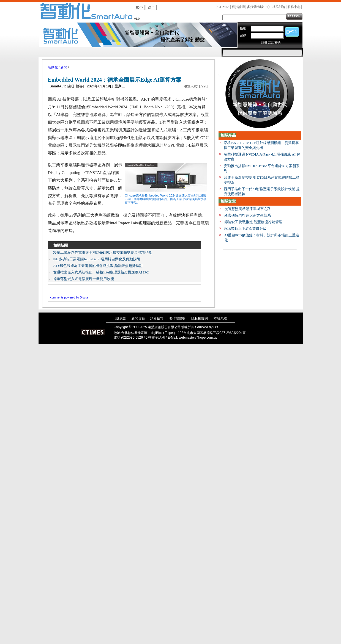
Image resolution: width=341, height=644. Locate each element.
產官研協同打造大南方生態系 (248, 215)
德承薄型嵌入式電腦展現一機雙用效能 (84, 279)
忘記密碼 (274, 42)
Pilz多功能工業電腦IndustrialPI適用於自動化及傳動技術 (97, 259)
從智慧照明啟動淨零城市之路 (248, 209)
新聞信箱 (138, 318)
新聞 (64, 67)
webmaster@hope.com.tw (198, 338)
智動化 (53, 67)
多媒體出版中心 (258, 7)
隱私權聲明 (200, 318)
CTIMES (223, 7)
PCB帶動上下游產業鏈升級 (246, 229)
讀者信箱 (157, 318)
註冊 (264, 42)
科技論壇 (238, 7)
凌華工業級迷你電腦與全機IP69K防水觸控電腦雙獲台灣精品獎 (103, 252)
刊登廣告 (119, 318)
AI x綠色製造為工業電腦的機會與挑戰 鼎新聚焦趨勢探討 (98, 266)
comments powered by (69, 298)
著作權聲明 (177, 318)
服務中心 (294, 7)
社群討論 (279, 7)
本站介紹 (220, 318)
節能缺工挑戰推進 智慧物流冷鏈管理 (253, 222)
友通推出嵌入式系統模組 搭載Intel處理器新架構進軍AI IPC (101, 272)
